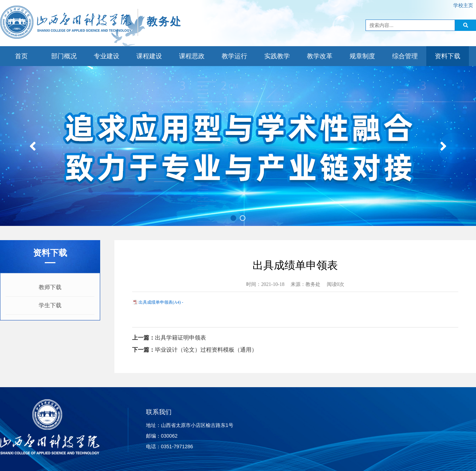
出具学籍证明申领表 (180, 338)
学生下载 (50, 305)
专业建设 (107, 56)
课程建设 (149, 56)
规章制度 (362, 56)
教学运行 (234, 56)
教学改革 (320, 56)
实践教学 (277, 56)
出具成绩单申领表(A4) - (161, 302)
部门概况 (64, 56)
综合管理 (405, 56)
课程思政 (192, 56)
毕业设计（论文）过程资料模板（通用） (206, 350)
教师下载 (50, 287)
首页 (21, 56)
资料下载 (448, 56)
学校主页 (463, 5)
